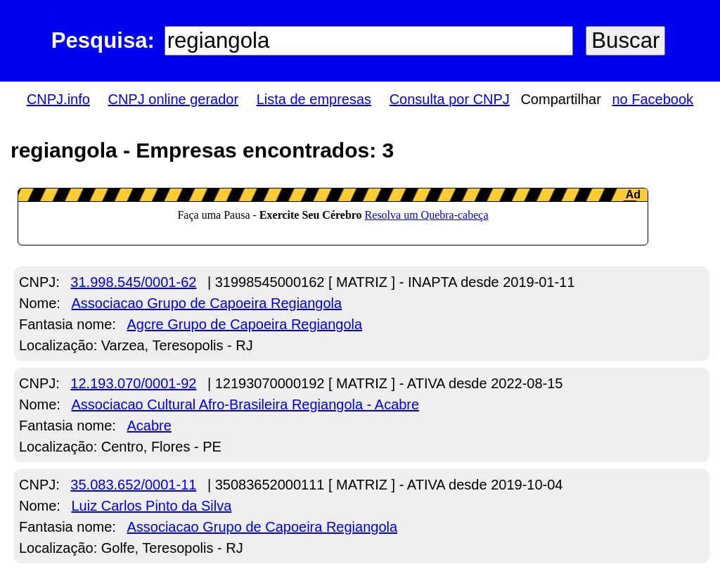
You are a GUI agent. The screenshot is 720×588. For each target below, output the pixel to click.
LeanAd (333, 217)
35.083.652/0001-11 (133, 485)
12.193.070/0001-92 (133, 383)
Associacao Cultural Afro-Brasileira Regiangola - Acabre (245, 404)
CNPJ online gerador (173, 99)
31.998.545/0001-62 (133, 282)
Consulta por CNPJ (450, 99)
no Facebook (652, 99)
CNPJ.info (58, 99)
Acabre (149, 426)
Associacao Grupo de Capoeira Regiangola (206, 303)
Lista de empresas (314, 99)
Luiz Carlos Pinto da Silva (151, 506)
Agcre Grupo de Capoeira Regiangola (244, 324)
